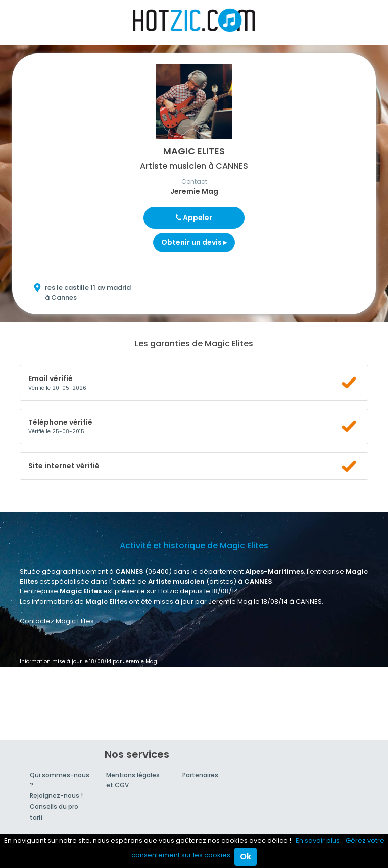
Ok (246, 857)
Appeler (194, 218)
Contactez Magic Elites (57, 621)
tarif (36, 817)
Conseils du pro (54, 807)
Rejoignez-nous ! (56, 796)
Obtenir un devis (194, 242)
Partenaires (200, 775)
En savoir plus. (319, 840)
